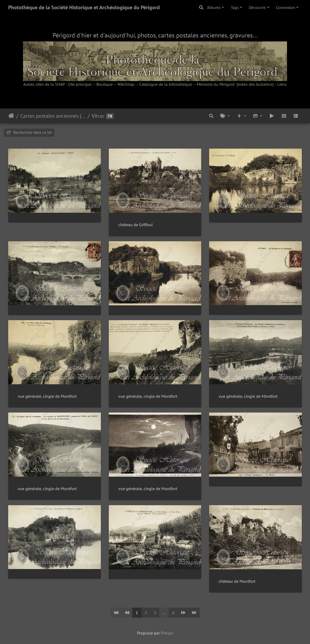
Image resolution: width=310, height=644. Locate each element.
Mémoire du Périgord (216, 84)
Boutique (105, 84)
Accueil (11, 116)
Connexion (286, 7)
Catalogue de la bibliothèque (166, 84)
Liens (282, 84)
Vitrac (98, 116)
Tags (235, 7)
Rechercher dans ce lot (29, 132)
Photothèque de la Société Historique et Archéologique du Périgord (84, 7)
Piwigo (167, 633)
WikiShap (126, 84)
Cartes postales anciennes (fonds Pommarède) (53, 116)
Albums (214, 7)
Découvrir (257, 7)
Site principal (80, 84)
